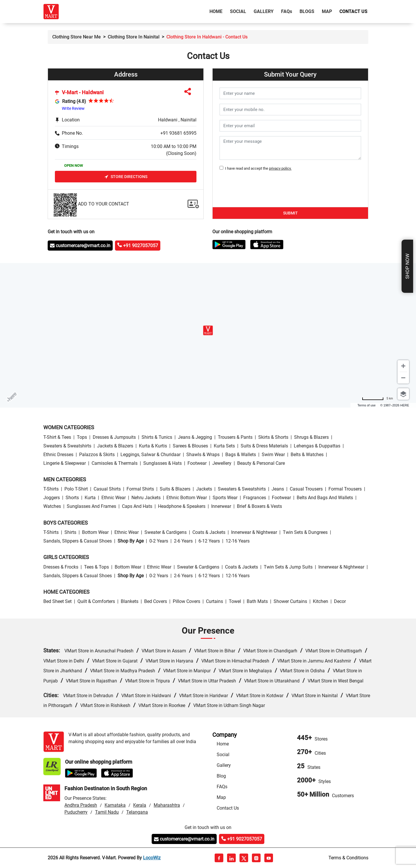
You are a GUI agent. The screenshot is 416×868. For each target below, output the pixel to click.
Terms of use (366, 405)
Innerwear (221, 506)
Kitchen (321, 601)
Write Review (73, 108)
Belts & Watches (307, 455)
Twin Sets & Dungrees (305, 532)
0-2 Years (159, 541)
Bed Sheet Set (57, 601)
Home (217, 11)
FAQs (222, 787)
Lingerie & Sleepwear (65, 463)
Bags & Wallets (241, 455)
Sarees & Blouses (190, 446)
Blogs (307, 11)
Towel (235, 601)
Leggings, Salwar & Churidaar (151, 455)
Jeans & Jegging (195, 437)
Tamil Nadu (107, 812)
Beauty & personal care (261, 463)
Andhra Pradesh (81, 805)
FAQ (287, 11)
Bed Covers (156, 601)
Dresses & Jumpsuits (114, 437)
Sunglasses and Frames (91, 506)
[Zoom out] (403, 378)
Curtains (214, 601)
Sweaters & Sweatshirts (67, 446)
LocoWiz (152, 858)
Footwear (197, 463)
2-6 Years (183, 541)
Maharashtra (167, 805)
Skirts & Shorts (273, 437)
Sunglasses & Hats (162, 463)
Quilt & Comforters (96, 601)
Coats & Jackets (209, 532)
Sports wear (225, 498)
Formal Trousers (345, 489)
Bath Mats (257, 601)
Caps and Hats (137, 506)
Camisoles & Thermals (115, 463)
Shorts (72, 498)
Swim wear (273, 455)
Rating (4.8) (74, 101)
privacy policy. (280, 168)
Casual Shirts (107, 489)
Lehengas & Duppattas (317, 446)
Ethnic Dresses (58, 455)
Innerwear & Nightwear (254, 532)
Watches (52, 506)
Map (327, 11)
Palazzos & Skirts (97, 455)
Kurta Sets (224, 446)
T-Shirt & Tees (57, 437)
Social (238, 11)
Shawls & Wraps (203, 455)
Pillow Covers (186, 601)
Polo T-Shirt (76, 489)
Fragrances (255, 498)
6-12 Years (209, 541)
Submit (290, 213)
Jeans (278, 489)
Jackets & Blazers (115, 446)
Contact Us (353, 11)
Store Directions (126, 177)
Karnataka (115, 805)
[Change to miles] (377, 398)
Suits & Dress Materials (264, 446)
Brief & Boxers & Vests (259, 506)
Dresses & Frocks (61, 567)
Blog (221, 776)
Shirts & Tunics (157, 437)
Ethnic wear (114, 498)
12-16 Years (238, 541)
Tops (82, 437)
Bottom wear (95, 532)
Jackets (204, 489)
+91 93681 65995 (178, 133)
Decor (340, 601)
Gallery (264, 11)
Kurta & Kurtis (153, 446)
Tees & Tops (96, 567)
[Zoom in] (403, 366)
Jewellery (222, 463)
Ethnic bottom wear (187, 498)
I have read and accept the (257, 168)
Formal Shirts (140, 489)
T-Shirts (51, 489)
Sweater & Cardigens (166, 532)
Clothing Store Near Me (77, 37)
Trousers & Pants (235, 437)
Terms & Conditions (348, 858)
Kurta (90, 498)
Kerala (140, 805)
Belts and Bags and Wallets (325, 498)
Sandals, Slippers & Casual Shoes (78, 541)
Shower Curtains (290, 601)
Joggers (52, 498)
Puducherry (76, 812)
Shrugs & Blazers (311, 437)
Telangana (137, 812)
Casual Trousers (306, 489)
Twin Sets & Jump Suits (288, 567)
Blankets (130, 601)
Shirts (70, 532)
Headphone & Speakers (182, 506)
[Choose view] (403, 394)
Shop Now (407, 266)
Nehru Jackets (146, 498)
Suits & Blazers (175, 489)
